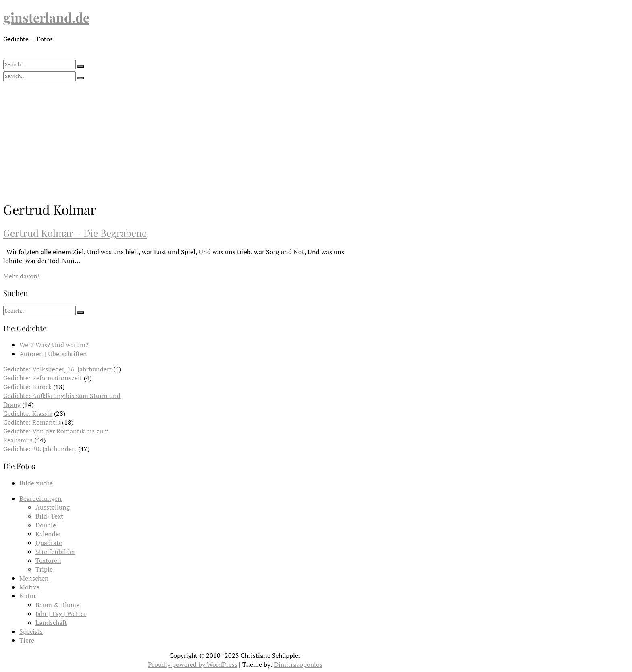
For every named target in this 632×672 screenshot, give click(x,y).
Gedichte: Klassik (28, 413)
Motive (29, 587)
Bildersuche (36, 483)
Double (46, 525)
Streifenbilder (55, 552)
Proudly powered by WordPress (193, 664)
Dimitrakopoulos (298, 664)
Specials (31, 631)
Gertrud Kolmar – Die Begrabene (75, 233)
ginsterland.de (46, 17)
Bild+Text (49, 516)
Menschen (34, 578)
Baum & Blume (57, 605)
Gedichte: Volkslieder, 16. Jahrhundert (57, 369)
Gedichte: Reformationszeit (43, 378)
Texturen (48, 560)
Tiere (27, 640)
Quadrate (49, 543)
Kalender (48, 534)
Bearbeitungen (41, 498)
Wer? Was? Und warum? (54, 345)
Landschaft (51, 622)
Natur (28, 596)
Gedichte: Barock (27, 387)
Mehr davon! (21, 276)
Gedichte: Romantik (32, 422)
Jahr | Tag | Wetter (61, 614)
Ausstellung (53, 507)
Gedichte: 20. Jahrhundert (40, 449)
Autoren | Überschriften (53, 354)
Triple (44, 569)
